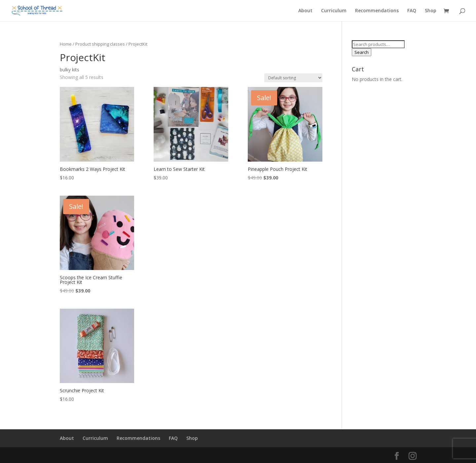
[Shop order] (293, 78)
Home (66, 44)
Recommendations (377, 11)
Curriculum (334, 11)
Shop (431, 11)
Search (362, 52)
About (305, 11)
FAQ (412, 11)
